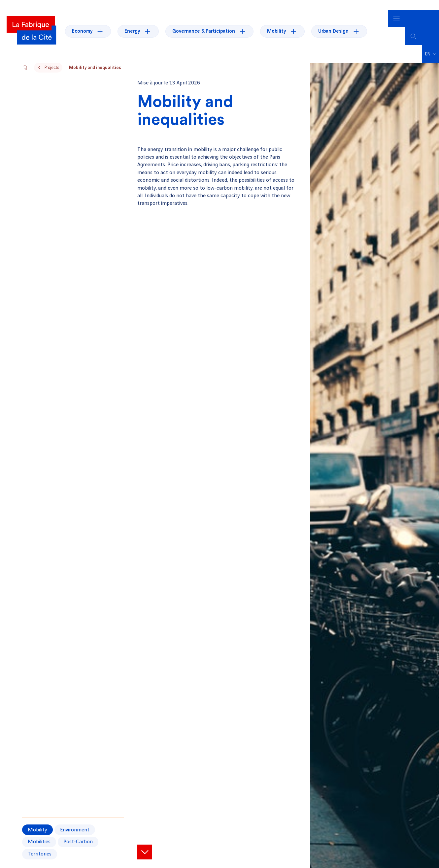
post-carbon (78, 832)
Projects (52, 57)
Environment (75, 820)
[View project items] (145, 842)
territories (40, 844)
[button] (430, 44)
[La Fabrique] (31, 26)
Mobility (37, 820)
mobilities (39, 832)
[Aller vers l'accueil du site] (25, 57)
